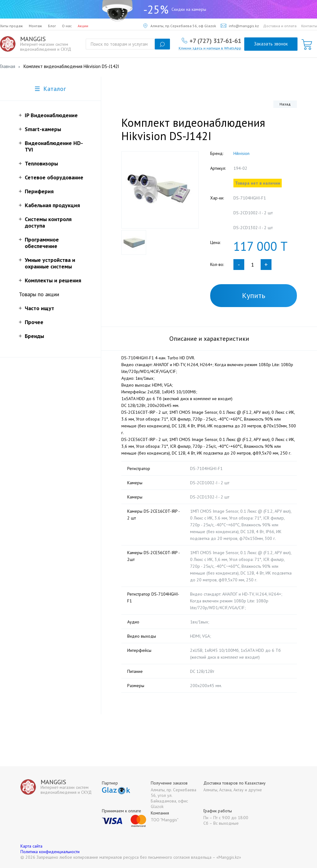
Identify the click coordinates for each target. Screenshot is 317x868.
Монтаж (35, 26)
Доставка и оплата (280, 26)
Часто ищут (39, 308)
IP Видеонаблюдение (51, 115)
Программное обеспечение (42, 243)
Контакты (309, 26)
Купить (254, 295)
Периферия (39, 191)
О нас (67, 26)
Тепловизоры (41, 163)
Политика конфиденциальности (50, 852)
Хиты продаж (11, 26)
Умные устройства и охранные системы (50, 263)
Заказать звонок (271, 44)
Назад (285, 104)
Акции (83, 26)
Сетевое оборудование (54, 177)
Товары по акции (39, 294)
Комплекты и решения (53, 280)
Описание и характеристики (209, 339)
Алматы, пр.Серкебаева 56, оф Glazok (180, 26)
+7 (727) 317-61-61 (215, 41)
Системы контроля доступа (48, 222)
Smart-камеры (43, 129)
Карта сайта (31, 846)
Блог (52, 26)
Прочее (34, 322)
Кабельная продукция (52, 205)
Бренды (34, 336)
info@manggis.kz (240, 26)
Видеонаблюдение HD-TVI (54, 146)
